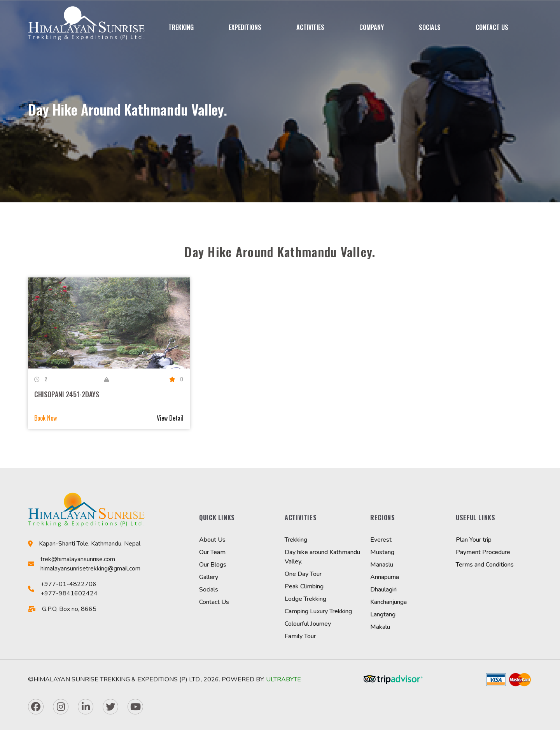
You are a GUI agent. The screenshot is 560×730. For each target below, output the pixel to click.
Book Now (45, 418)
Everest (381, 540)
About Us (212, 540)
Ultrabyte (283, 679)
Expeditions (245, 27)
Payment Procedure (483, 552)
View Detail (170, 418)
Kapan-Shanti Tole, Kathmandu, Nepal (90, 544)
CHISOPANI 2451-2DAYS (67, 394)
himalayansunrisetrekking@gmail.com (90, 569)
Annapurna (385, 577)
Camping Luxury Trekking (318, 611)
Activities (310, 27)
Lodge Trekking (305, 599)
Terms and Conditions (485, 565)
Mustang (382, 552)
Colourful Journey (308, 624)
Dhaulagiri (383, 590)
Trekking (181, 27)
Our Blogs (213, 565)
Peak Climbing (304, 586)
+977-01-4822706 (68, 584)
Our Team (212, 552)
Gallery (209, 577)
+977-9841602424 (69, 593)
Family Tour (300, 636)
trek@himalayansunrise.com (78, 559)
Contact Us (492, 27)
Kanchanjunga (388, 602)
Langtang (383, 614)
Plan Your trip (474, 540)
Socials (430, 27)
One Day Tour (303, 574)
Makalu (380, 627)
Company (372, 27)
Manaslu (382, 565)
